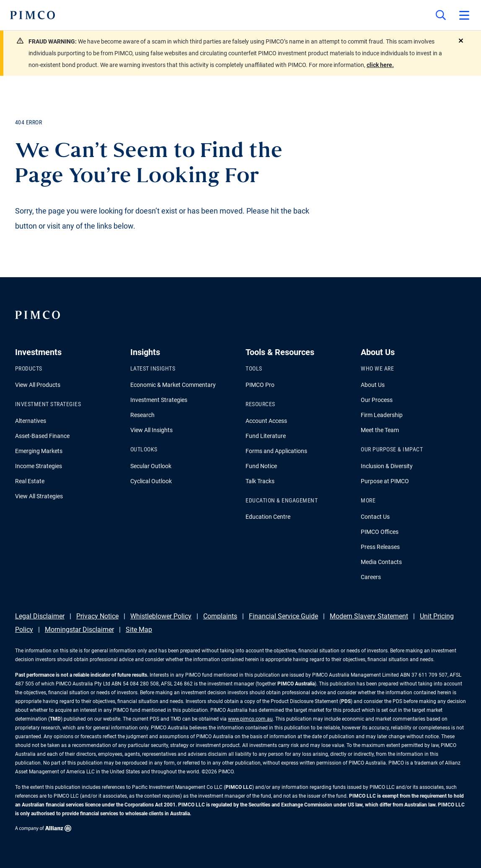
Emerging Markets (39, 451)
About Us (373, 385)
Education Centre (268, 517)
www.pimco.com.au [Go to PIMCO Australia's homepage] (250, 719)
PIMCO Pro (260, 385)
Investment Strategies (159, 400)
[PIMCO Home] (32, 15)
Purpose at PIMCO (385, 481)
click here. (380, 65)
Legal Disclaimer (40, 616)
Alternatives (31, 421)
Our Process (377, 400)
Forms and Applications (276, 451)
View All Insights (151, 430)
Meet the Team (380, 430)
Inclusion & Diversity (387, 466)
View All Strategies (39, 496)
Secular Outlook (151, 466)
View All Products (38, 385)
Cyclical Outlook (151, 481)
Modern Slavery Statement (369, 616)
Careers (371, 577)
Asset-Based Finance (42, 436)
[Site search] (441, 15)
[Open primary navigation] (464, 15)
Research (142, 415)
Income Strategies (39, 466)
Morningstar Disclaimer (79, 630)
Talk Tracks (260, 481)
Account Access (266, 421)
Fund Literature (266, 436)
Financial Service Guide (283, 616)
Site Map (139, 630)
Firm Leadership (382, 415)
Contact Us (375, 517)
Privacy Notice (97, 616)
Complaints (220, 616)
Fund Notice (261, 466)
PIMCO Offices (380, 532)
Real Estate (30, 481)
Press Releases (380, 547)
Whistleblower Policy (161, 616)
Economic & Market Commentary (173, 385)
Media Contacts (381, 562)
